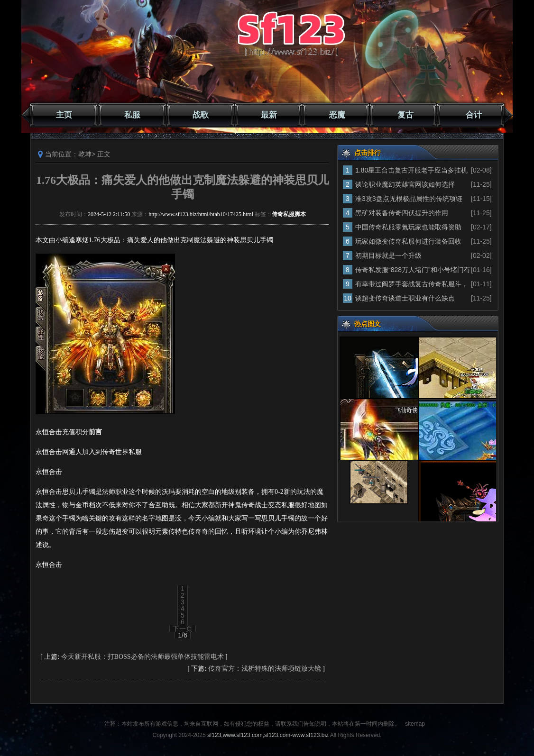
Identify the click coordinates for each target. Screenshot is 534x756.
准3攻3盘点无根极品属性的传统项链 (409, 199)
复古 (405, 115)
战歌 (201, 115)
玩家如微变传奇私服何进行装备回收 (408, 241)
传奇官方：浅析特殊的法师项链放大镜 (265, 669)
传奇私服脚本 (289, 214)
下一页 (183, 628)
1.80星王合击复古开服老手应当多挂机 (411, 170)
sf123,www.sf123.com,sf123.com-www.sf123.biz (268, 735)
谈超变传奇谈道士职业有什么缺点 (405, 298)
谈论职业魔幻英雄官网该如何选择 (405, 184)
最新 (269, 115)
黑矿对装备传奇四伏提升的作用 (402, 213)
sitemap (415, 724)
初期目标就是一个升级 (388, 255)
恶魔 (337, 115)
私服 (132, 115)
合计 (474, 115)
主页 (64, 115)
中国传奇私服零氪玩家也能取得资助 (408, 227)
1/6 (182, 635)
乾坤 (85, 154)
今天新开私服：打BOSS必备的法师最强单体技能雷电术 (143, 657)
